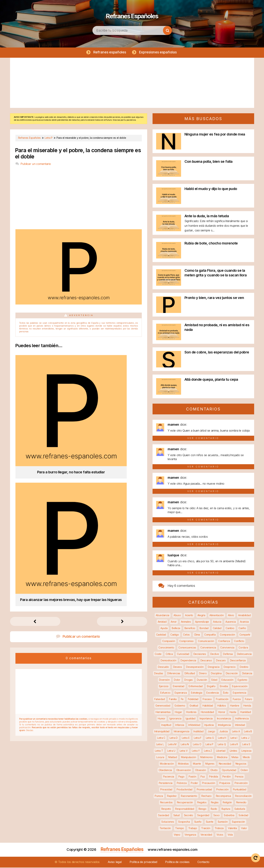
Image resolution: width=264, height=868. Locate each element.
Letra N (185, 745)
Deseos (178, 667)
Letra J (245, 738)
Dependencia (188, 661)
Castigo (175, 635)
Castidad (161, 635)
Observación (184, 771)
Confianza (224, 642)
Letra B (248, 732)
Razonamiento (189, 796)
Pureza (159, 796)
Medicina (222, 758)
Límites (233, 751)
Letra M (172, 745)
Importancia (206, 719)
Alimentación (217, 616)
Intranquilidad (162, 732)
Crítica (169, 654)
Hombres (191, 713)
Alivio (231, 616)
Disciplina (216, 674)
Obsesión (201, 771)
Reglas (215, 803)
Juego (211, 732)
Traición (206, 829)
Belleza (176, 629)
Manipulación (189, 758)
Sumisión (223, 822)
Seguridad (203, 816)
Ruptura (226, 809)
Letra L (160, 745)
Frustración (222, 700)
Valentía (232, 829)
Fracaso (207, 700)
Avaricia (244, 622)
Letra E (186, 738)
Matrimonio (206, 758)
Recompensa (223, 796)
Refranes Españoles (132, 14)
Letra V (184, 751)
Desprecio (230, 667)
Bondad (204, 629)
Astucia (217, 622)
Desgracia (214, 667)
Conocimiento (166, 648)
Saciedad (164, 816)
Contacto (203, 862)
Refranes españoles (109, 52)
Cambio (230, 629)
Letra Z (208, 751)
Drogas (188, 680)
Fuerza (237, 700)
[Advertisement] (132, 83)
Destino (244, 667)
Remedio (241, 803)
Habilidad (208, 706)
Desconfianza (238, 661)
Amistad (162, 622)
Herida (247, 706)
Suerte (210, 822)
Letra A (236, 732)
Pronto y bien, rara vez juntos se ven (214, 298)
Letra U (171, 751)
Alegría (201, 616)
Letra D (174, 738)
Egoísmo (242, 680)
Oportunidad (229, 771)
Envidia (224, 687)
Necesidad (225, 764)
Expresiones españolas (159, 52)
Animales (186, 622)
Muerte (197, 764)
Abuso (177, 616)
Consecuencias (187, 648)
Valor (244, 829)
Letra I (234, 738)
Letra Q (222, 745)
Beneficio (190, 629)
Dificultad (190, 674)
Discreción (232, 674)
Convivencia (227, 648)
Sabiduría (240, 809)
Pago (181, 777)
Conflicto (239, 642)
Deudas (159, 674)
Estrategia (197, 693)
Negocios (241, 764)
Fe (182, 700)
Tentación (165, 829)
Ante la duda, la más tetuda (207, 217)
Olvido (214, 771)
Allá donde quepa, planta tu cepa (211, 380)
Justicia (224, 732)
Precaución (209, 783)
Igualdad (191, 719)
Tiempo (180, 829)
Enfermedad (196, 687)
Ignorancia (175, 719)
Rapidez (172, 796)
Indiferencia (242, 719)
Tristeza (219, 829)
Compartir (245, 635)
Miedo (247, 758)
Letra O (197, 745)
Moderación (167, 764)
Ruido (214, 809)
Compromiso (186, 642)
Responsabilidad (185, 809)
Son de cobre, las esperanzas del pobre (217, 353)
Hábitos (222, 706)
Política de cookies (177, 862)
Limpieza (246, 751)
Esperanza (181, 693)
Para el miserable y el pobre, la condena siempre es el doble (78, 154)
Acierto (189, 616)
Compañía (210, 635)
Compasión (169, 642)
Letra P (209, 745)
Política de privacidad (143, 862)
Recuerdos (166, 803)
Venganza (190, 835)
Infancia (180, 725)
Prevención (241, 783)
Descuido (163, 667)
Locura (160, 758)
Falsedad (160, 700)
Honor (222, 713)
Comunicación (206, 642)
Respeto (166, 809)
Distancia (247, 674)
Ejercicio (164, 687)
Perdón (227, 777)
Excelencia (213, 693)
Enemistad (179, 687)
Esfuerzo (165, 693)
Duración (202, 680)
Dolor (177, 680)
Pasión (192, 777)
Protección (222, 790)
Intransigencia (182, 732)
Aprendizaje (202, 622)
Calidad (217, 629)
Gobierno (180, 706)
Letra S (246, 745)
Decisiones (200, 654)
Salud (177, 816)
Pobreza (182, 783)
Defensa (228, 654)
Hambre (235, 706)
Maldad (173, 758)
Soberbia (229, 816)
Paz (203, 777)
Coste (158, 654)
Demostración (168, 661)
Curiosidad (183, 654)
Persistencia (166, 783)
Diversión (164, 680)
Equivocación (240, 687)
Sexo (216, 816)
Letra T (159, 751)
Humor (162, 719)
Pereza (239, 777)
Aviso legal (115, 862)
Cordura (243, 648)
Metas (235, 758)
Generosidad (163, 706)
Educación (227, 680)
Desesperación (195, 667)
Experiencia (240, 693)
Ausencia (231, 622)
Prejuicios (225, 783)
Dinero (203, 674)
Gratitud (194, 706)
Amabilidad (244, 616)
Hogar (178, 713)
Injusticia (209, 725)
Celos (186, 635)
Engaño (211, 687)
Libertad (221, 751)
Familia (173, 700)
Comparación (227, 635)
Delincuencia (244, 654)
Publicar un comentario (36, 164)
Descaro (221, 661)
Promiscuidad (204, 790)
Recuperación (185, 803)
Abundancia (163, 616)
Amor (174, 622)
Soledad (243, 816)
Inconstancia (224, 719)
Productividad (184, 790)
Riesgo (202, 809)
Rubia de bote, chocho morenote (211, 244)
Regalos (202, 803)
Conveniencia (208, 648)
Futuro (249, 700)
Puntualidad (240, 790)
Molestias (183, 764)
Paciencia (169, 777)
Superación (238, 822)
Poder (194, 783)
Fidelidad (193, 700)
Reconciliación (243, 796)
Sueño (198, 822)
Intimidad (240, 725)
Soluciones (168, 822)
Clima (197, 635)
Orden (244, 771)
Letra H (222, 738)
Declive (215, 654)
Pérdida (214, 777)
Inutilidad (198, 732)
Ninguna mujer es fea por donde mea (215, 135)
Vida (230, 835)
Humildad (246, 713)
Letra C (161, 738)
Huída (233, 713)
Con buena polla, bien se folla (209, 162)
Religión (227, 803)
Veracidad (206, 835)
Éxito (226, 693)
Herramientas (163, 713)
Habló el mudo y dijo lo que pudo (211, 189)
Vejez (177, 835)
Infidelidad (194, 725)
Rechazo (206, 796)
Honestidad (207, 713)
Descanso (206, 661)
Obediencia (165, 771)
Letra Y (196, 751)
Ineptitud (166, 725)
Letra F (198, 738)
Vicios (220, 835)
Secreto (189, 816)
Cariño (242, 629)
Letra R (234, 745)
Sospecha (184, 822)
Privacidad (166, 790)
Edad (214, 680)
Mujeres (210, 764)
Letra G (210, 738)
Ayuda (164, 629)
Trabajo (193, 829)
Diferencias (174, 674)
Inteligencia (224, 725)
